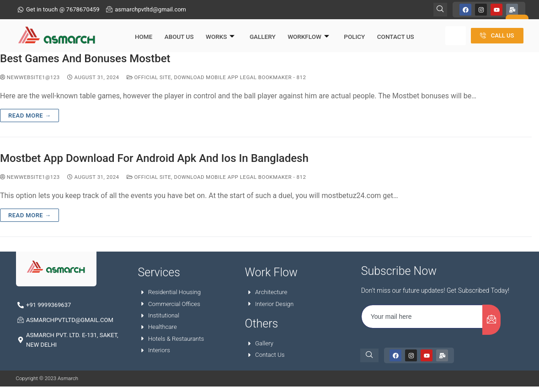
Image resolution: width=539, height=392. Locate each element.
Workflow (301, 31)
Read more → (29, 116)
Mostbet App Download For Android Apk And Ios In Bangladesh (154, 159)
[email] (422, 317)
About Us (175, 31)
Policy (346, 31)
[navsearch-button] (369, 356)
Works (215, 31)
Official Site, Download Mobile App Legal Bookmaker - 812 (216, 78)
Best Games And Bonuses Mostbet (85, 59)
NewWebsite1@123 (30, 78)
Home (141, 31)
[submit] (491, 321)
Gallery (256, 31)
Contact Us (386, 31)
